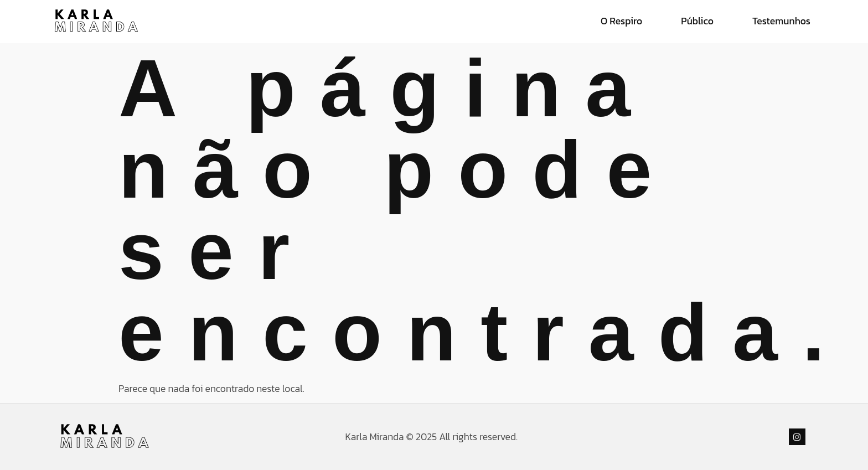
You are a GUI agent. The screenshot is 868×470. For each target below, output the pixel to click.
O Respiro (621, 21)
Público (697, 21)
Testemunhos (781, 21)
